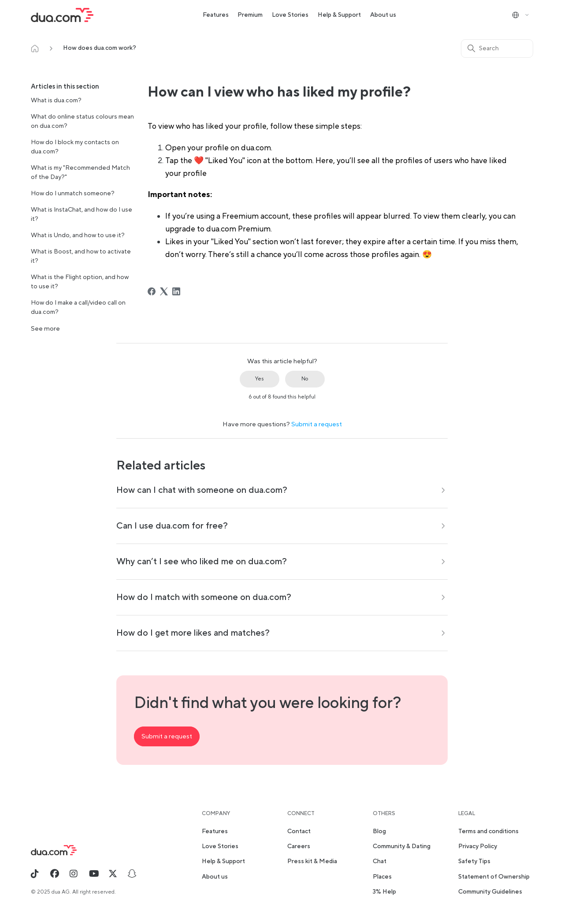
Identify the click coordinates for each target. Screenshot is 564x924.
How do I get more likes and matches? (193, 633)
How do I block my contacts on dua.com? (75, 147)
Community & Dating (402, 846)
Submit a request (317, 424)
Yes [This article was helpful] (260, 379)
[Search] (497, 48)
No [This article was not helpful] (305, 379)
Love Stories (290, 15)
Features (216, 15)
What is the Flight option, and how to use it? (80, 282)
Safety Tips (474, 861)
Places (382, 877)
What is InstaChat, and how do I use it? (82, 214)
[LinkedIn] (176, 291)
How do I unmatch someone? (73, 194)
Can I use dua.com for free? (172, 526)
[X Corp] (164, 291)
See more (45, 329)
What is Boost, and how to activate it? (81, 256)
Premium (250, 15)
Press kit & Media (312, 861)
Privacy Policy (478, 846)
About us (383, 15)
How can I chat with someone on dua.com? (202, 490)
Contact (299, 831)
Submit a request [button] (167, 736)
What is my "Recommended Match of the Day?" (80, 173)
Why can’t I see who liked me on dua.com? (202, 562)
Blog (379, 831)
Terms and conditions (488, 831)
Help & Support (339, 15)
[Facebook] (152, 291)
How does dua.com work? (100, 48)
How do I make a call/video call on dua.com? (78, 307)
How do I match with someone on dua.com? (204, 597)
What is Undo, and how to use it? (78, 235)
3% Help (384, 892)
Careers (299, 846)
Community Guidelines (490, 892)
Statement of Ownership (494, 877)
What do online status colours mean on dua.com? (82, 121)
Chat (380, 861)
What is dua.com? (56, 101)
